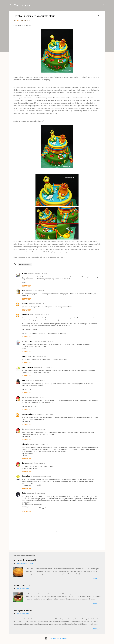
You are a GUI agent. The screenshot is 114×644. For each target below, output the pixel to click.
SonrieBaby (26, 476)
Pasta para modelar (23, 610)
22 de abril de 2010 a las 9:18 (38, 304)
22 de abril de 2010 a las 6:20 (35, 291)
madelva (25, 304)
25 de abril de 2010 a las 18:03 (35, 380)
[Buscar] (104, 6)
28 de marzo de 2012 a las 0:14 (36, 493)
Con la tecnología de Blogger (57, 638)
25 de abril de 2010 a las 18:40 (36, 397)
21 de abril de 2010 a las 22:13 (37, 274)
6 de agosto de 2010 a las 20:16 (41, 476)
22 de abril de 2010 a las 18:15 (44, 341)
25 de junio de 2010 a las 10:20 (36, 463)
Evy (23, 290)
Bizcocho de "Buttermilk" (25, 560)
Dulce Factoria (27, 367)
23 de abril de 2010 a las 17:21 (37, 356)
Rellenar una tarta (22, 585)
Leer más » (96, 579)
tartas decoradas (25, 265)
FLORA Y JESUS (28, 341)
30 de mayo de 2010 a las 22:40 (43, 414)
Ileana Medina (27, 414)
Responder (26, 286)
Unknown (26, 315)
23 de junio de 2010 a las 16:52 (39, 444)
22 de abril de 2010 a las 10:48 (39, 315)
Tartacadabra (22, 5)
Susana (25, 274)
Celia (24, 493)
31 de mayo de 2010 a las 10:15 (36, 429)
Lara (24, 397)
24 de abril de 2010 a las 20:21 (43, 367)
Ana (23, 380)
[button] (99, 16)
